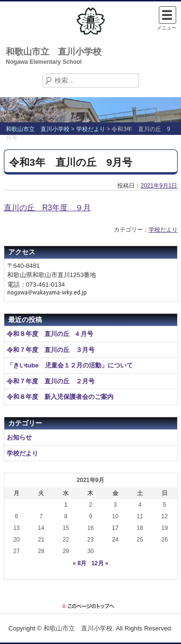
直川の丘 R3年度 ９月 (47, 208)
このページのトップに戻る (91, 606)
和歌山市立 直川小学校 (54, 52)
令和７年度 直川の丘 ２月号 (51, 381)
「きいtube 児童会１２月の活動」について (70, 365)
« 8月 (79, 563)
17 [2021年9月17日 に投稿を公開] (115, 528)
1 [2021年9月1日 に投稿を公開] (66, 505)
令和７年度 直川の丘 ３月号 (51, 350)
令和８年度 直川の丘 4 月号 (50, 334)
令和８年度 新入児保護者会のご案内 (60, 397)
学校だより (163, 230)
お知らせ (19, 437)
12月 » (100, 563)
